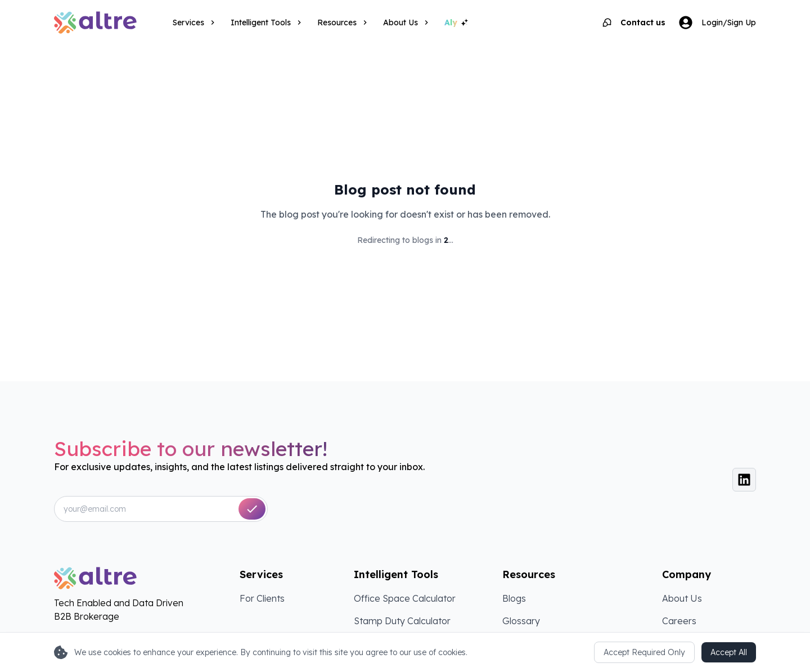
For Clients (262, 598)
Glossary (521, 621)
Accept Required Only (644, 652)
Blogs (514, 598)
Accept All (729, 652)
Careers (679, 621)
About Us (682, 598)
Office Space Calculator (405, 598)
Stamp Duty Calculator (402, 621)
